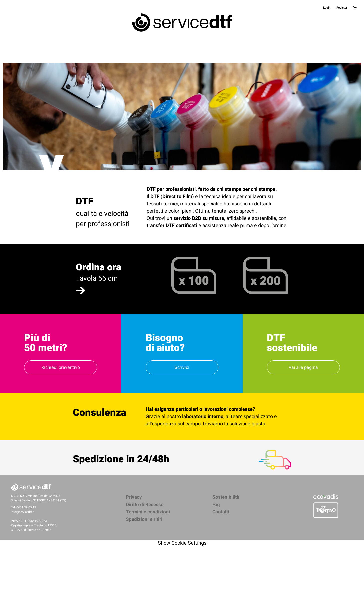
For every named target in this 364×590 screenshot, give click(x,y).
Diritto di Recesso (145, 505)
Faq (216, 505)
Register (342, 8)
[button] (81, 291)
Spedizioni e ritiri (144, 519)
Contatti (221, 512)
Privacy (134, 497)
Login (327, 8)
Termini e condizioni (148, 512)
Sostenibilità (226, 497)
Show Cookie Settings (182, 543)
